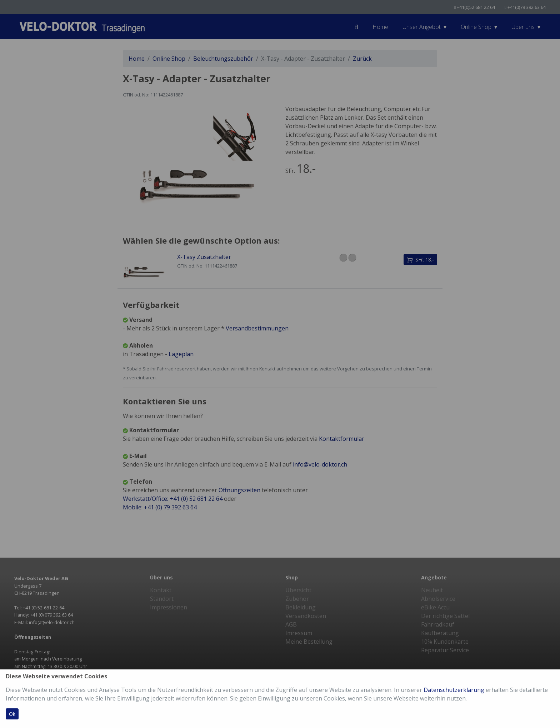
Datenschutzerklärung (454, 690)
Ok (12, 714)
